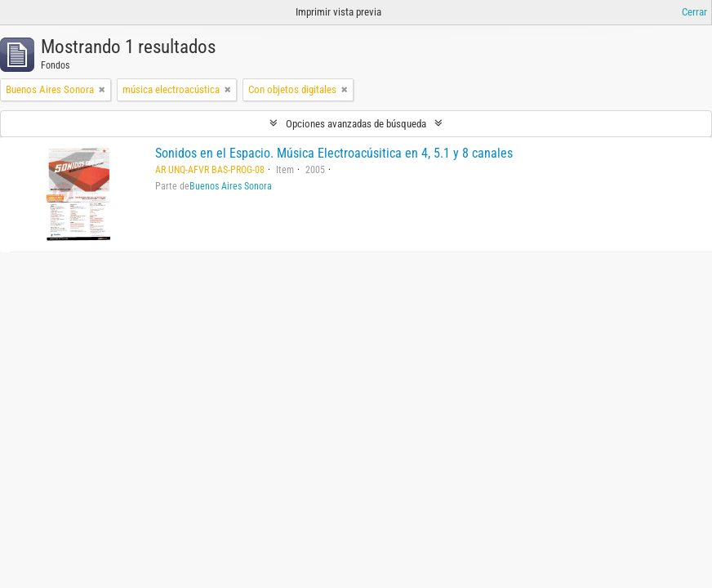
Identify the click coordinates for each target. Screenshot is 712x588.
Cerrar (694, 12)
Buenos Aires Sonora (231, 186)
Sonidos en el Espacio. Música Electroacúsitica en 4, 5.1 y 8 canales (334, 153)
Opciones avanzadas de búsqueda (356, 124)
